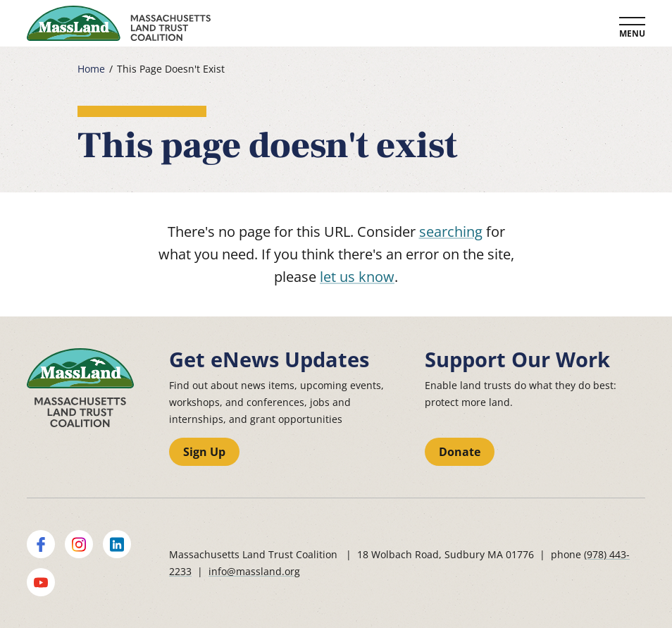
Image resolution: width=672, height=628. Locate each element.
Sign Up (204, 452)
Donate (460, 452)
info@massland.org (254, 571)
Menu (632, 33)
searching (451, 232)
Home (91, 69)
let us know (357, 277)
